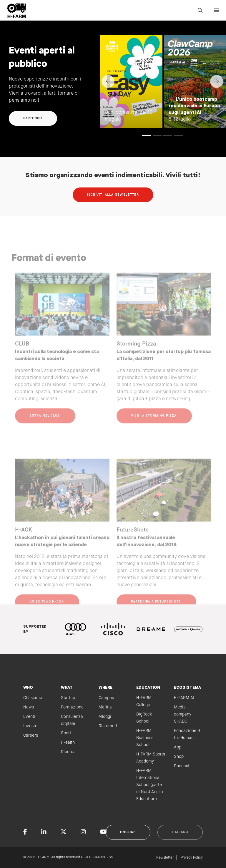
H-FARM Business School (145, 738)
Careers (31, 735)
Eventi (29, 717)
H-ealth (68, 743)
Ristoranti (108, 726)
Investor (31, 726)
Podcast (182, 766)
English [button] (128, 832)
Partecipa (33, 118)
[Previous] (108, 81)
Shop (179, 757)
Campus (106, 698)
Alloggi (105, 717)
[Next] (217, 81)
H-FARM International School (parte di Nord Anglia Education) (150, 785)
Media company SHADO (183, 714)
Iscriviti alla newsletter (113, 195)
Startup (68, 698)
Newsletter (165, 858)
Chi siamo (33, 698)
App (178, 747)
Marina (105, 707)
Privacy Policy (192, 858)
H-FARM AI (184, 698)
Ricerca (68, 752)
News (29, 707)
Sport (66, 733)
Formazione (72, 707)
